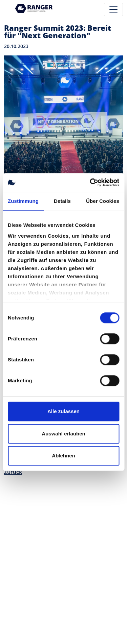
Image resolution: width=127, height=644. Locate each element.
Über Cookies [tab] (103, 201)
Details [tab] (62, 201)
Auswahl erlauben (63, 434)
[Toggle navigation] (113, 9)
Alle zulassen (63, 411)
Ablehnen (63, 456)
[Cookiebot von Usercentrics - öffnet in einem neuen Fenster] (90, 183)
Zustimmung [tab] (23, 201)
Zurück (13, 472)
